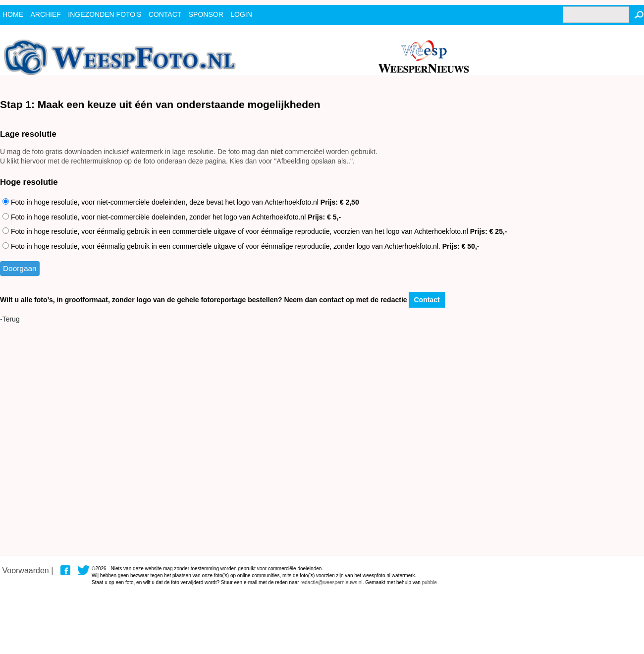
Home (13, 14)
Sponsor (206, 14)
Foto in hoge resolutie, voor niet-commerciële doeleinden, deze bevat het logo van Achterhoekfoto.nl (181, 202)
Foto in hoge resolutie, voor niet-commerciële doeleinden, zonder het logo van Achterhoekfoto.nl (172, 217)
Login (241, 14)
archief (45, 14)
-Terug (10, 319)
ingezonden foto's (105, 14)
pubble (429, 582)
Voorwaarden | (27, 571)
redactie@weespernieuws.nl (331, 582)
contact (165, 14)
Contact (427, 300)
